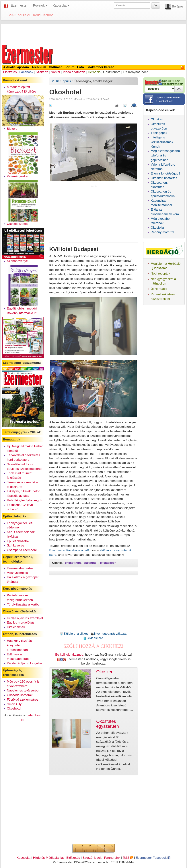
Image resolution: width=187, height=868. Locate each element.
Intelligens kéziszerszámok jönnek (162, 142)
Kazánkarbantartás (20, 568)
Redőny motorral (162, 232)
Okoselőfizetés (17, 224)
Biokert (12, 129)
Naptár (56, 72)
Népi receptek (160, 273)
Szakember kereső (100, 67)
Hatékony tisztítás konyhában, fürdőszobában (19, 645)
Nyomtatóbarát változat (108, 634)
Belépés (178, 6)
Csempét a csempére (22, 550)
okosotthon (73, 563)
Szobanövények (18, 261)
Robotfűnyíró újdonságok (25, 500)
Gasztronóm (112, 72)
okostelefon (108, 563)
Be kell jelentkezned (69, 655)
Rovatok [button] (40, 5)
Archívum (39, 67)
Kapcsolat (24, 858)
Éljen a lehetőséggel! (165, 173)
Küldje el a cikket (74, 634)
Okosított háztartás (164, 178)
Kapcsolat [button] (61, 5)
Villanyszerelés (17, 573)
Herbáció (94, 72)
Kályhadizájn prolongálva (25, 663)
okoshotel (90, 563)
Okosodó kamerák (20, 695)
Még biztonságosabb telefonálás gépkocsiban (165, 155)
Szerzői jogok (92, 858)
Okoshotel (14, 708)
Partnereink (112, 858)
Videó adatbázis (74, 72)
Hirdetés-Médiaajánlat (48, 858)
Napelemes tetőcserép (23, 690)
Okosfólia (157, 228)
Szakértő (42, 72)
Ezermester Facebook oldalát (70, 550)
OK (155, 5)
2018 (55, 81)
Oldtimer (55, 67)
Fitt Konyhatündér (135, 72)
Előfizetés (10, 72)
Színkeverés (16, 545)
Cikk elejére (93, 638)
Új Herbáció (159, 289)
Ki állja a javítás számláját (25, 618)
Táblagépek (159, 133)
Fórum (69, 67)
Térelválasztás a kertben (24, 604)
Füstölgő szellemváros (23, 700)
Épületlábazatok (18, 541)
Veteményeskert (18, 176)
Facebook (26, 72)
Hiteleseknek (16, 627)
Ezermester (19, 5)
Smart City (14, 704)
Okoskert (157, 119)
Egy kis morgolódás (21, 622)
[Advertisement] (93, 34)
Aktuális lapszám (16, 67)
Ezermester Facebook (153, 858)
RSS (128, 858)
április (67, 81)
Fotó (81, 67)
